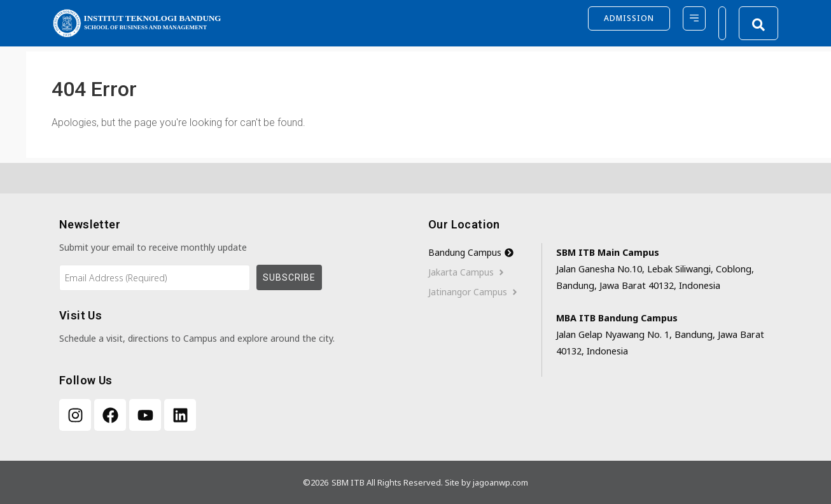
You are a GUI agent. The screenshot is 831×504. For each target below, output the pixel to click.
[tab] (485, 253)
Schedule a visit (91, 338)
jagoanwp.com (500, 482)
